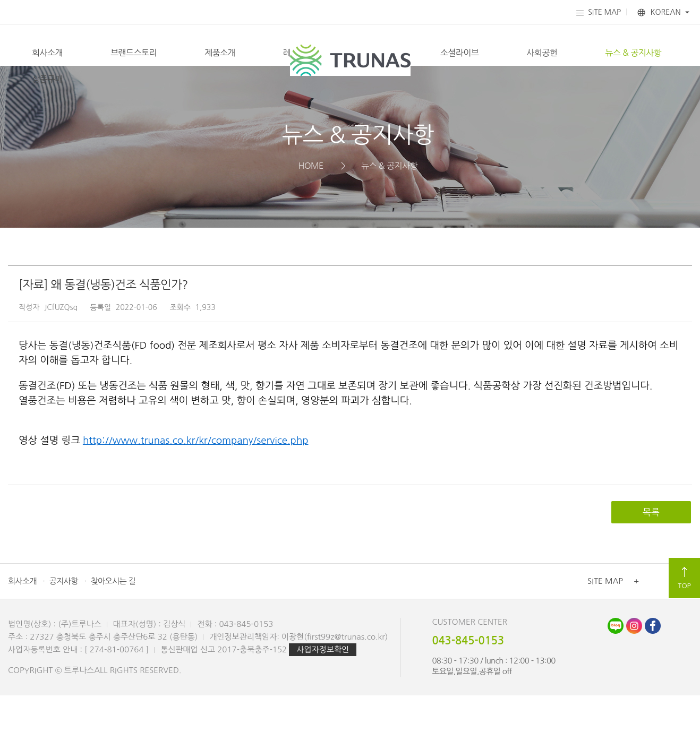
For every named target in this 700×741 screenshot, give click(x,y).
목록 (651, 558)
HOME (311, 211)
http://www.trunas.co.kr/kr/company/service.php (196, 486)
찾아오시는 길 (113, 627)
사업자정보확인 (323, 695)
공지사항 (64, 627)
